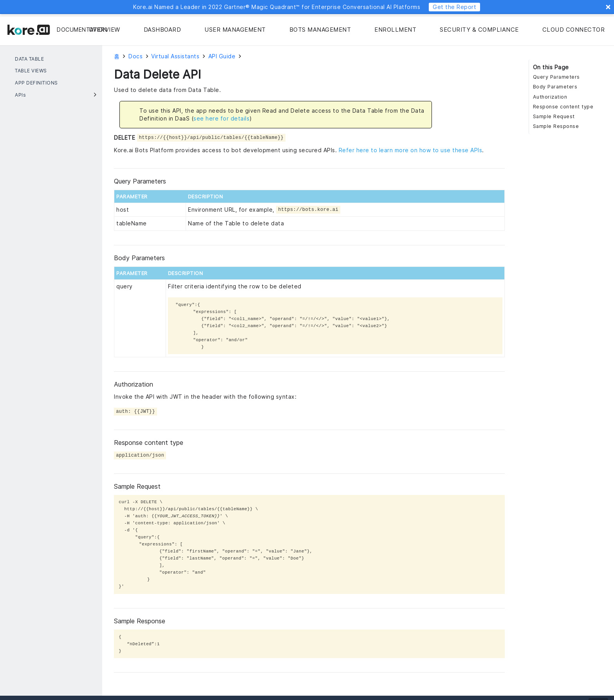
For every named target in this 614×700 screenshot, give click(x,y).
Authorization (550, 97)
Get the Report (454, 7)
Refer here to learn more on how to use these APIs (411, 150)
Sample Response (556, 126)
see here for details (221, 118)
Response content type (563, 107)
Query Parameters (556, 77)
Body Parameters (555, 87)
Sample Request (554, 116)
